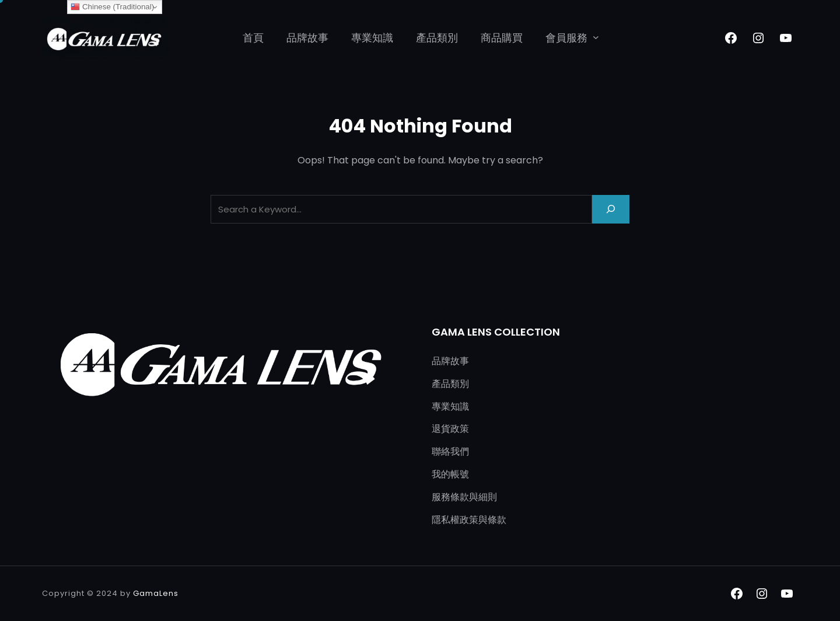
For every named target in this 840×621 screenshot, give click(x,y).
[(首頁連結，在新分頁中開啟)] (106, 38)
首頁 (253, 38)
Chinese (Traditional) (112, 7)
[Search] (611, 209)
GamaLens (156, 593)
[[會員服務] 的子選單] (596, 37)
